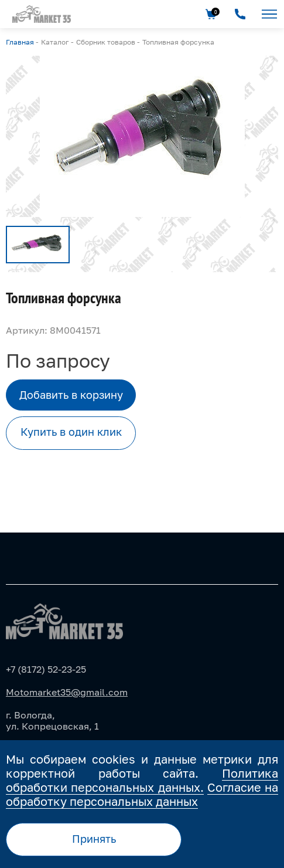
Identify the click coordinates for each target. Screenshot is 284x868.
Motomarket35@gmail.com (67, 692)
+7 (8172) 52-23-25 (46, 669)
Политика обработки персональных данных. (142, 780)
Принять (94, 839)
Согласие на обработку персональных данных (142, 794)
